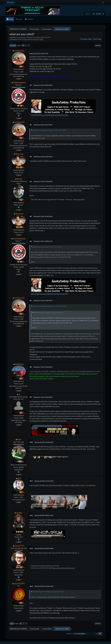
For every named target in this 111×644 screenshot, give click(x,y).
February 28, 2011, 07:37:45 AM (44, 481)
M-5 (19, 478)
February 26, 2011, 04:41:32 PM (43, 125)
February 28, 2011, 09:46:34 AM (44, 586)
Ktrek (19, 179)
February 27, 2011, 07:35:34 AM (43, 216)
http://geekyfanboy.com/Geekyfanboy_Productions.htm (49, 115)
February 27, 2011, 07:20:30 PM (43, 367)
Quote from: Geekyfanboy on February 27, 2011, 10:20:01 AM (49, 306)
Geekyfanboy (19, 82)
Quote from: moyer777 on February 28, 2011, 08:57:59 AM (48, 592)
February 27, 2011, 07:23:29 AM (43, 181)
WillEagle (19, 364)
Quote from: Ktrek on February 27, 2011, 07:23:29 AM (47, 247)
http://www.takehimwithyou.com (64, 568)
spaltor (19, 513)
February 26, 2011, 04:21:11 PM (39, 54)
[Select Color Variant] (103, 2)
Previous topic (86, 39)
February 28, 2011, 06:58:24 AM (44, 442)
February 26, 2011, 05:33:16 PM (43, 157)
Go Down (13, 45)
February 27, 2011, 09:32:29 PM (43, 397)
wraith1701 (19, 583)
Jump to (69, 634)
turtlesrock (19, 51)
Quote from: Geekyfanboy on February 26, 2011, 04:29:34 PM (49, 130)
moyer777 (19, 546)
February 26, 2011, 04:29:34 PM (43, 85)
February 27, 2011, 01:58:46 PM (43, 301)
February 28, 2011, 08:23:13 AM (44, 515)
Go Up (12, 624)
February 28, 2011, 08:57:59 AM (44, 548)
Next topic (97, 39)
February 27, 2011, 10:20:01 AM (43, 241)
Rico (19, 439)
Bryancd (19, 154)
